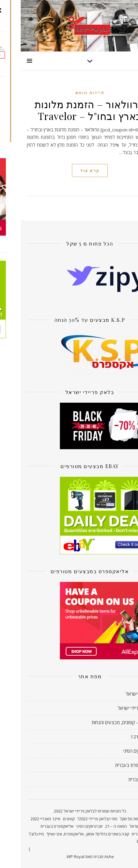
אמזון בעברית (120, 779)
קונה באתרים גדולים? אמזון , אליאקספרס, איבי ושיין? (67, 834)
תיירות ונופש (69, 93)
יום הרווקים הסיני (117, 751)
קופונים (48, 819)
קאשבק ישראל (118, 694)
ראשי (128, 819)
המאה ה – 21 (95, 826)
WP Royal (55, 857)
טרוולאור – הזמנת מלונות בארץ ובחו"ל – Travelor (69, 110)
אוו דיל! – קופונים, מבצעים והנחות (101, 722)
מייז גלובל (16, 834)
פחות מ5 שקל (110, 819)
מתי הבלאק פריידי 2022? (77, 819)
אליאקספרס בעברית (113, 765)
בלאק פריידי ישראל (114, 708)
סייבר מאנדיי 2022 (25, 819)
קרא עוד (69, 170)
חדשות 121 (121, 737)
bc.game (124, 841)
